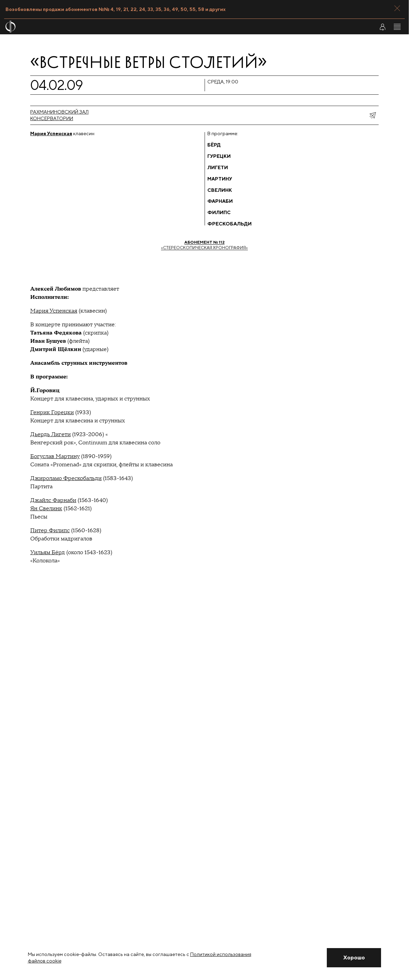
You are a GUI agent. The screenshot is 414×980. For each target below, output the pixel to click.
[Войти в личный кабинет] (382, 27)
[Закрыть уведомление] (354, 958)
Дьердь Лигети (50, 434)
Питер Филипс (50, 530)
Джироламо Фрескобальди (66, 478)
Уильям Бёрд (48, 552)
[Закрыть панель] (397, 8)
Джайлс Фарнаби (53, 500)
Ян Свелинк (46, 509)
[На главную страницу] (171, 27)
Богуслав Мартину (55, 456)
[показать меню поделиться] (372, 115)
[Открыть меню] (397, 27)
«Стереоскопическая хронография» (204, 245)
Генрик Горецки (52, 412)
